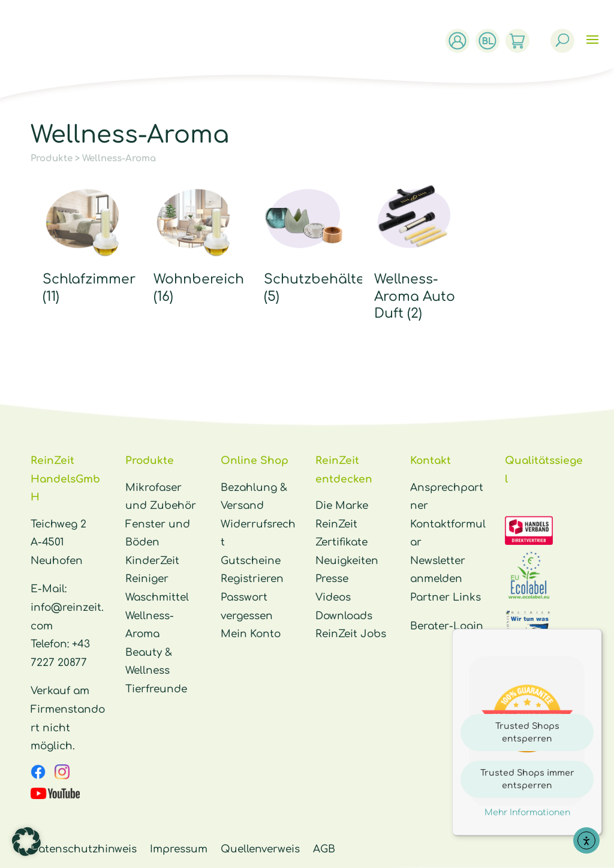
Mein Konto (251, 634)
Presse (332, 579)
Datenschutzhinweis (84, 849)
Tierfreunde (156, 689)
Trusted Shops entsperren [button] (527, 733)
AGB (324, 849)
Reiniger (147, 579)
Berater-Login (447, 626)
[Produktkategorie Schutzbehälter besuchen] (304, 245)
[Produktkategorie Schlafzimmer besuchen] (83, 245)
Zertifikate (341, 542)
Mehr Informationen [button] (527, 813)
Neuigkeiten (347, 561)
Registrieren (252, 579)
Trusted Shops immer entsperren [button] (527, 779)
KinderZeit (152, 561)
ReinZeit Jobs (351, 634)
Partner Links (446, 597)
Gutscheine (251, 561)
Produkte (52, 159)
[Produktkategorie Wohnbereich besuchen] (194, 245)
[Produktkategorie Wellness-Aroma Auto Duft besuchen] (415, 254)
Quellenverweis (260, 849)
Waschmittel (157, 597)
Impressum (179, 849)
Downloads (344, 616)
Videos (333, 597)
